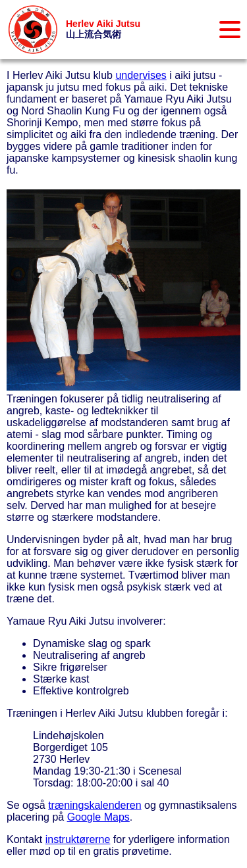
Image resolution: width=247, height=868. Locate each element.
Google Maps (98, 817)
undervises (141, 75)
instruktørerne (78, 839)
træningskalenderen (95, 805)
